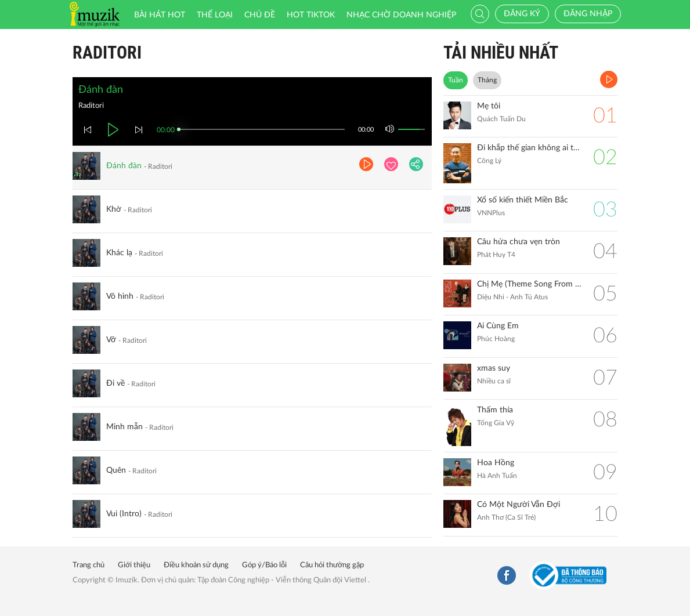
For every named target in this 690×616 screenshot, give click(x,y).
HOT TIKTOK (311, 15)
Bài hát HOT (160, 15)
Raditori (107, 52)
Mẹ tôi (489, 106)
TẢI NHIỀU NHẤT (501, 52)
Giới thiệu (134, 565)
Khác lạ (119, 253)
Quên (116, 470)
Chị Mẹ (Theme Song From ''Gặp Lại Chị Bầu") (529, 284)
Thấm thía (495, 410)
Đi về (115, 383)
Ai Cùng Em (498, 326)
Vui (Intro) (124, 514)
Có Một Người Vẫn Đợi (519, 505)
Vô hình (120, 296)
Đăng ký (522, 14)
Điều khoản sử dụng (196, 565)
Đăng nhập (588, 14)
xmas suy (494, 368)
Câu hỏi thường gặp (332, 565)
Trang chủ (88, 565)
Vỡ (111, 340)
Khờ (114, 209)
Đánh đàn (124, 166)
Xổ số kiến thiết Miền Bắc (523, 200)
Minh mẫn (124, 427)
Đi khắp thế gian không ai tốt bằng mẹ (529, 148)
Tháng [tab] (487, 80)
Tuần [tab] (456, 80)
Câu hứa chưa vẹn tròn (519, 242)
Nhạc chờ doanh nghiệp (401, 15)
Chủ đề (260, 15)
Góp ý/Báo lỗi (264, 565)
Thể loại (215, 15)
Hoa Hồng (496, 463)
